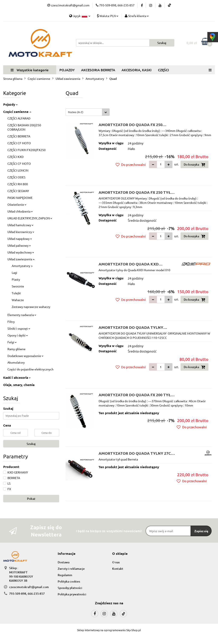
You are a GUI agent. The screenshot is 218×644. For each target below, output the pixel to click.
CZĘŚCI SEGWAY (18, 191)
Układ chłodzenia (20, 211)
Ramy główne (16, 349)
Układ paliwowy (19, 245)
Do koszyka (194, 165)
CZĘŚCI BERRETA (19, 136)
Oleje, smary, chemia (19, 385)
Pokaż (31, 499)
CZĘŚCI (163, 70)
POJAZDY (67, 70)
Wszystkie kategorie (30, 70)
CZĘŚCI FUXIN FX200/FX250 (27, 150)
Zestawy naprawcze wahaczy (31, 307)
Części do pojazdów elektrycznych (30, 369)
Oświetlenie (17, 204)
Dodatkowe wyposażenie (25, 356)
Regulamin (65, 575)
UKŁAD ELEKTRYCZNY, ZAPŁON (30, 218)
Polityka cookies (69, 581)
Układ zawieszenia (21, 259)
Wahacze (18, 300)
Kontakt (118, 569)
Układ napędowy (20, 239)
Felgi (12, 342)
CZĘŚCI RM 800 (18, 184)
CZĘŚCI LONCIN (18, 170)
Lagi (14, 272)
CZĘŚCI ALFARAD (19, 118)
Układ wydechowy (21, 252)
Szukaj (31, 444)
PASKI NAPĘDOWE (20, 198)
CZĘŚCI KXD (16, 157)
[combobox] (88, 112)
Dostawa (64, 562)
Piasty (16, 279)
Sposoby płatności (70, 588)
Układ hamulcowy (20, 225)
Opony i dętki (18, 335)
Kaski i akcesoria (17, 377)
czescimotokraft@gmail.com (29, 587)
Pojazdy (10, 104)
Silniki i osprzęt (19, 328)
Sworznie (18, 286)
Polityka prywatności (72, 594)
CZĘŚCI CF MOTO (19, 143)
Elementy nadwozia (22, 315)
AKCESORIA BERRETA (98, 70)
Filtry (11, 322)
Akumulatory (16, 362)
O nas (116, 562)
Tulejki (16, 293)
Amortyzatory (22, 266)
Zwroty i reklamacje (71, 569)
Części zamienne (17, 112)
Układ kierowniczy (21, 232)
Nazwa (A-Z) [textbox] (76, 112)
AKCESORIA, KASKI (137, 70)
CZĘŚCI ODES (16, 177)
